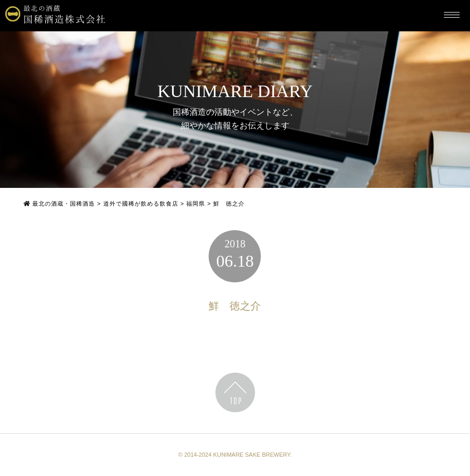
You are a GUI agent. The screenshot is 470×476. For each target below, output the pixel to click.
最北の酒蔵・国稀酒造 (59, 204)
